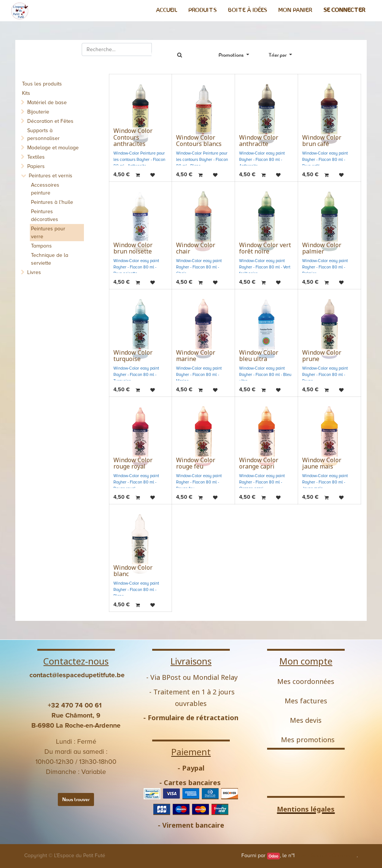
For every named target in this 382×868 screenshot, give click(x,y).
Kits (26, 93)
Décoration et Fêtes (50, 121)
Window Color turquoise (133, 356)
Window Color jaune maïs (322, 463)
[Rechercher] (179, 55)
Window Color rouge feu (196, 463)
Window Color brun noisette (133, 248)
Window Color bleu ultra (259, 356)
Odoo (273, 856)
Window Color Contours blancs (199, 141)
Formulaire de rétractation (193, 718)
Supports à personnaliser (43, 134)
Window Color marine (196, 356)
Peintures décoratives (45, 215)
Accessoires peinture (45, 189)
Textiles (36, 157)
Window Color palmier (322, 248)
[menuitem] (167, 10)
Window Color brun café (322, 141)
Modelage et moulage (53, 148)
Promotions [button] (232, 55)
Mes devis (306, 720)
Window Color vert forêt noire (265, 248)
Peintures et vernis (51, 176)
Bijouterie (38, 112)
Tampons (41, 246)
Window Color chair (196, 248)
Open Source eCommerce (326, 855)
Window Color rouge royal (133, 463)
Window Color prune (322, 356)
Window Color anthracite (259, 141)
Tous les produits (42, 84)
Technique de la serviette (50, 259)
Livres (34, 272)
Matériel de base (47, 102)
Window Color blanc (133, 571)
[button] (280, 55)
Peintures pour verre (48, 233)
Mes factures (306, 701)
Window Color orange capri (259, 463)
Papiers (36, 166)
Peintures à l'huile (52, 202)
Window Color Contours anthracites (133, 137)
